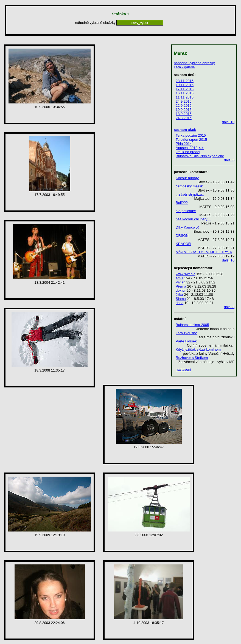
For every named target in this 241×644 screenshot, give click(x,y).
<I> (201, 148)
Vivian (180, 282)
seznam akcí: (185, 130)
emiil (179, 278)
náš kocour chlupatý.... (194, 219)
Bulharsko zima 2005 (192, 325)
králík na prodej (188, 152)
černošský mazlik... (191, 186)
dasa (180, 303)
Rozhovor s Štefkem (192, 358)
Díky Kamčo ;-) (187, 227)
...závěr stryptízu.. (190, 194)
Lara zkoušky (186, 333)
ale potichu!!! (186, 211)
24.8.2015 (184, 118)
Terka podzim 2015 (191, 135)
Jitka (179, 295)
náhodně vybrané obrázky (194, 63)
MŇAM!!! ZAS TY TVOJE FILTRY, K (204, 252)
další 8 (229, 307)
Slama (181, 299)
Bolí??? (182, 203)
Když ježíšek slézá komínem (198, 349)
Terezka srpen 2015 (191, 140)
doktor (181, 290)
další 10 (228, 122)
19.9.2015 (184, 110)
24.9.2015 (184, 101)
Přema (181, 286)
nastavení (183, 369)
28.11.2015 (185, 81)
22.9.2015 (184, 106)
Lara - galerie (184, 67)
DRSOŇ (182, 236)
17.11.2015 (185, 89)
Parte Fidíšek (186, 341)
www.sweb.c (186, 274)
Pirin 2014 (184, 144)
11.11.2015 (185, 97)
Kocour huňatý (187, 178)
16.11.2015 (185, 93)
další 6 (229, 160)
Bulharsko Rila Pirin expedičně (200, 156)
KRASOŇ (183, 244)
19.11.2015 (185, 85)
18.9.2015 (184, 114)
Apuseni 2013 (187, 148)
